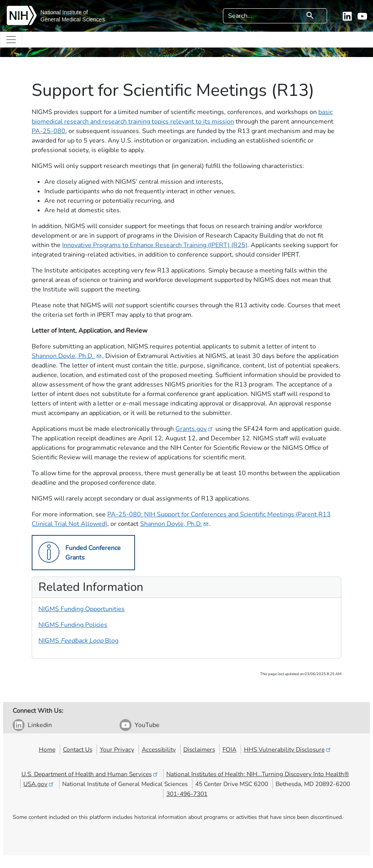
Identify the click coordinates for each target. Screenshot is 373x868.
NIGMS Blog (78, 641)
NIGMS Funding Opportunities (82, 609)
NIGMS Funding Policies (73, 625)
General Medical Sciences (73, 19)
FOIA (229, 749)
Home (47, 749)
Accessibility (159, 749)
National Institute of (64, 12)
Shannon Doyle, (67, 356)
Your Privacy (117, 749)
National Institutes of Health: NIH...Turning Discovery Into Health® (258, 774)
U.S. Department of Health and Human (90, 774)
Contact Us (78, 749)
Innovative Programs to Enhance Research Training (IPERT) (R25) (155, 245)
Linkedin (40, 725)
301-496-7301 (187, 794)
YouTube (147, 725)
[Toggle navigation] (11, 40)
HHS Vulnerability (288, 749)
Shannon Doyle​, (175, 524)
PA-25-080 (49, 131)
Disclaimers (199, 749)
